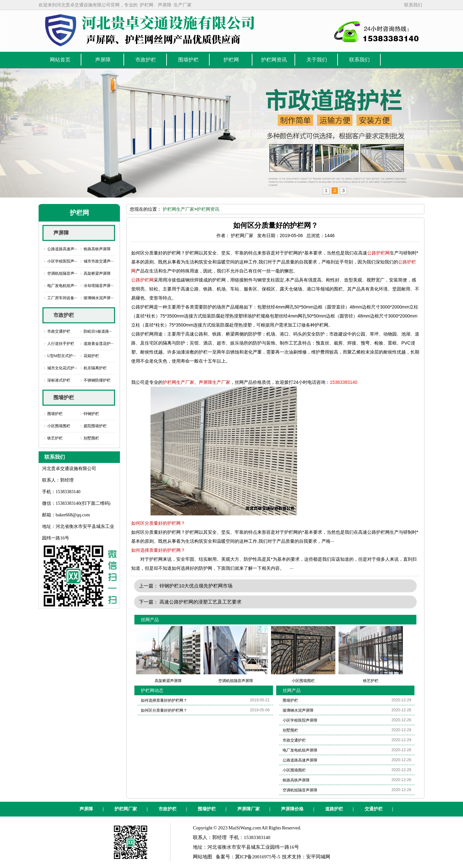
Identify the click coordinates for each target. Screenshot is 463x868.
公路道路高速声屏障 (300, 760)
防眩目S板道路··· (98, 331)
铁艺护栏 (55, 438)
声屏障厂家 (249, 809)
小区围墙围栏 (59, 426)
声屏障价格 (292, 809)
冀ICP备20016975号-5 (258, 857)
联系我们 (413, 5)
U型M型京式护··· (61, 356)
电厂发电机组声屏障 (300, 750)
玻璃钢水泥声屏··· (99, 298)
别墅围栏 (91, 438)
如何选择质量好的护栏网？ (158, 550)
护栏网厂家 (126, 809)
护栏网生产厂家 (178, 209)
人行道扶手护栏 (61, 344)
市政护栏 (64, 315)
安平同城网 (318, 857)
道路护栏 (334, 809)
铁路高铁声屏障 (97, 249)
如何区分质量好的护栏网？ (158, 523)
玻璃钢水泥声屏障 (298, 710)
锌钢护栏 (91, 414)
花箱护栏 (91, 356)
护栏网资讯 (208, 209)
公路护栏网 (378, 253)
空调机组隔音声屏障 (300, 790)
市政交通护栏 (59, 331)
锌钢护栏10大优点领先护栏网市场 (196, 586)
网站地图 (203, 857)
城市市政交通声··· (99, 261)
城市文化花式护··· (62, 368)
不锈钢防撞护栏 (97, 380)
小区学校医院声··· (62, 261)
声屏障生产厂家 (214, 382)
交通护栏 (374, 809)
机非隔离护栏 (95, 368)
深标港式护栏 (59, 380)
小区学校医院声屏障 (300, 720)
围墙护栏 (64, 397)
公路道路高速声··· (62, 249)
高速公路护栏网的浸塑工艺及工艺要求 (200, 602)
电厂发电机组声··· (62, 286)
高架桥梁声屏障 (97, 273)
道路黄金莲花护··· (99, 344)
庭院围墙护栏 (95, 426)
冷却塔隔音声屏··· (99, 286)
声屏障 (165, 5)
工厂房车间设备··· (62, 298)
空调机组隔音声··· (62, 273)
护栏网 (147, 5)
